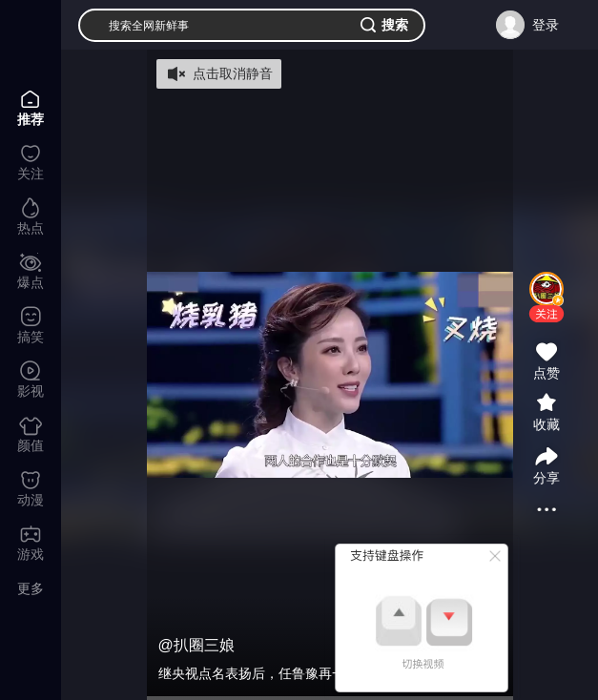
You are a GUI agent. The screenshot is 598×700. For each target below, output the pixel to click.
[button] (546, 314)
